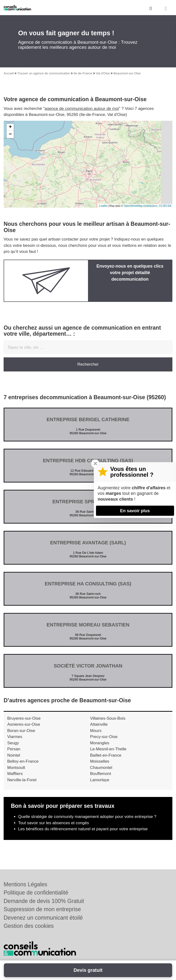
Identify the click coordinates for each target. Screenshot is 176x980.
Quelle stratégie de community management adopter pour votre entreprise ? (87, 817)
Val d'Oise (103, 73)
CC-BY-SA (165, 206)
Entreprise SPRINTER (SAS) (88, 502)
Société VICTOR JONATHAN (88, 666)
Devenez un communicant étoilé (43, 918)
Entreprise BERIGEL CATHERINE (88, 419)
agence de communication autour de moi (82, 109)
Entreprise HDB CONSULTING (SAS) (88, 461)
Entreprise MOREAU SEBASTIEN (88, 625)
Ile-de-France (83, 73)
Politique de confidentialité (36, 893)
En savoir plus (135, 511)
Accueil (9, 73)
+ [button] (10, 127)
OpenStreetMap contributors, (141, 206)
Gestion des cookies (29, 926)
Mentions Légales (25, 884)
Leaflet (103, 206)
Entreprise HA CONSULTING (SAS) (88, 584)
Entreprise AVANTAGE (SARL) (88, 543)
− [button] (10, 135)
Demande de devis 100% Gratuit (44, 901)
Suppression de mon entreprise (42, 909)
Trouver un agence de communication (44, 73)
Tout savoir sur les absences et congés (54, 823)
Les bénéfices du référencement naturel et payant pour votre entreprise (83, 829)
